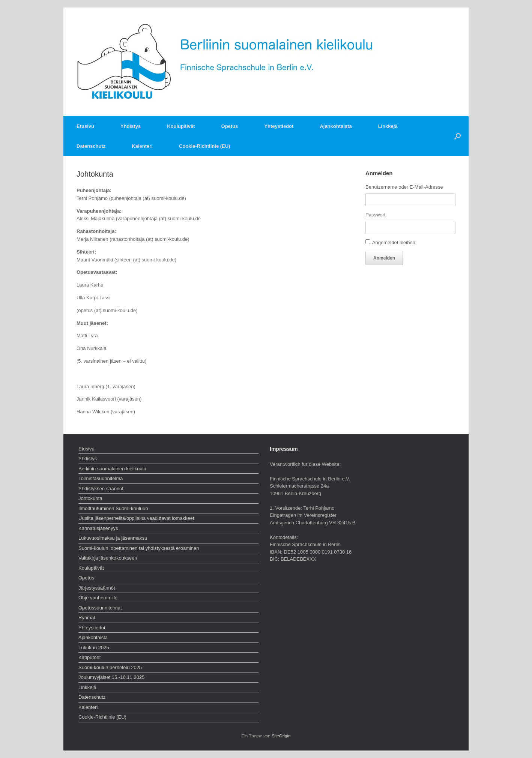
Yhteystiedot (279, 126)
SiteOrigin (281, 736)
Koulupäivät (181, 126)
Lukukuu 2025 (94, 648)
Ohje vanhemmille (98, 598)
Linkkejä (388, 126)
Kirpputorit (89, 657)
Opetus (230, 126)
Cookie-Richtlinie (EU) (205, 146)
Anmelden (384, 258)
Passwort (375, 215)
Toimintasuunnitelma (101, 478)
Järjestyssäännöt (97, 588)
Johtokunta (90, 498)
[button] (458, 136)
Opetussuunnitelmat (100, 608)
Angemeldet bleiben (394, 242)
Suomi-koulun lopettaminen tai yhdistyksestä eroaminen (139, 548)
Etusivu (85, 126)
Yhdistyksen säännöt (101, 489)
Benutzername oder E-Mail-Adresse (404, 187)
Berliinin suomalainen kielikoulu (112, 469)
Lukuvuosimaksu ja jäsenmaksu (113, 538)
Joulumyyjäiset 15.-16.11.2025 (111, 677)
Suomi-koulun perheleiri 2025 (110, 667)
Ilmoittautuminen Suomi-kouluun (113, 508)
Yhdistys (131, 126)
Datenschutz (91, 146)
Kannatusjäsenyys (98, 528)
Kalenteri (142, 146)
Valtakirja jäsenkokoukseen (108, 558)
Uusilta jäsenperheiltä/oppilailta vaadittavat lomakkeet (136, 518)
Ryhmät (87, 618)
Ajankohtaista (336, 126)
